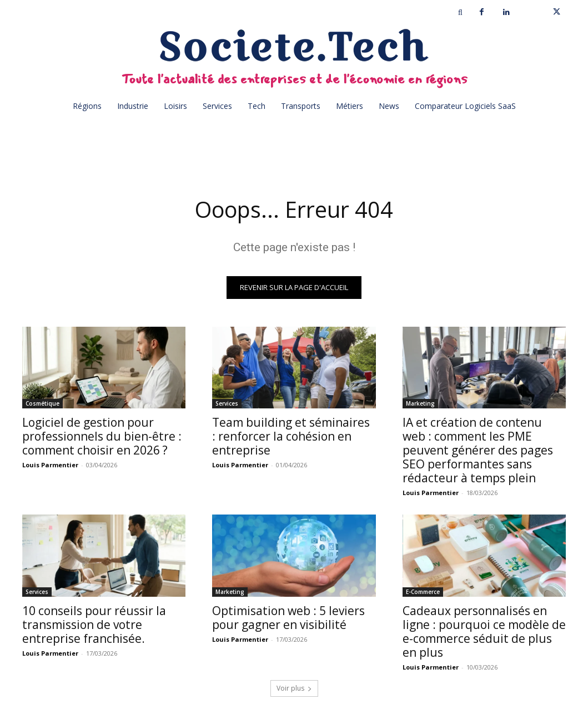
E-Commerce (423, 592)
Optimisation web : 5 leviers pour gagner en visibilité (288, 618)
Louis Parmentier (50, 465)
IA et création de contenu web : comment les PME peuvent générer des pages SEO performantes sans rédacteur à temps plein (478, 451)
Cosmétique (42, 404)
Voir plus (294, 689)
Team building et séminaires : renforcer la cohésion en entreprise (291, 437)
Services (227, 404)
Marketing (420, 404)
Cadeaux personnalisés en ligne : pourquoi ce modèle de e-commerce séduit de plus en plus (484, 632)
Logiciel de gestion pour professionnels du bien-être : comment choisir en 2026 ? (102, 437)
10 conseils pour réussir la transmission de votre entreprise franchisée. (94, 625)
